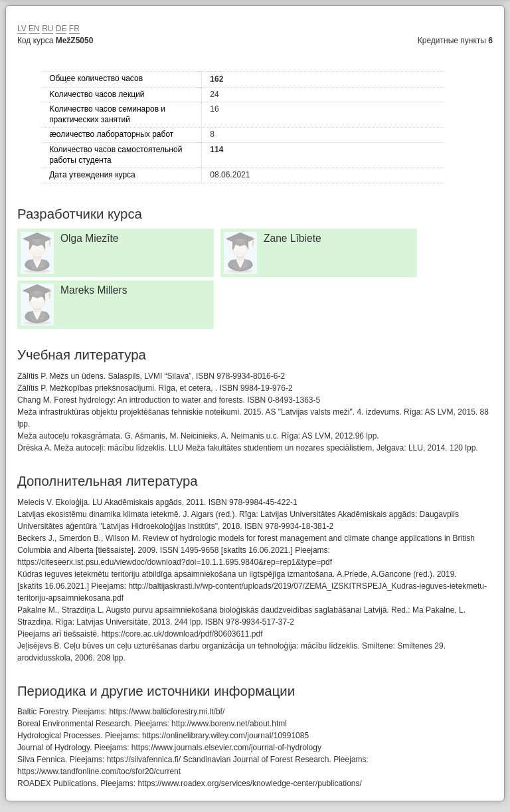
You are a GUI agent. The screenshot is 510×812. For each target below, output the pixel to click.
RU (47, 29)
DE (61, 29)
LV (22, 29)
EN (34, 29)
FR (74, 29)
